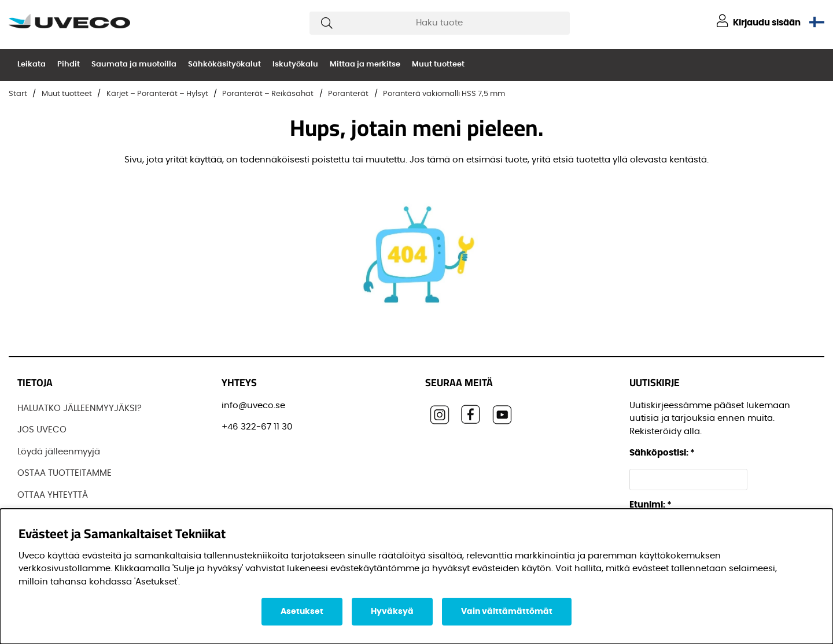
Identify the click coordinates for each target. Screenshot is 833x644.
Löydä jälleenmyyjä (59, 452)
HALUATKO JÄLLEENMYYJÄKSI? (80, 408)
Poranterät (348, 94)
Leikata (32, 64)
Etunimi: (650, 505)
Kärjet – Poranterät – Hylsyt (157, 94)
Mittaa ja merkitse (365, 64)
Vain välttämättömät (507, 612)
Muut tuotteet (438, 64)
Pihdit (69, 64)
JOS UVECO (42, 430)
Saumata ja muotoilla (134, 64)
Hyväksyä (392, 612)
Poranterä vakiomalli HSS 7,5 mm (444, 94)
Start (18, 94)
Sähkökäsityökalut (224, 64)
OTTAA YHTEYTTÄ (53, 495)
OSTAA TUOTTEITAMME (64, 473)
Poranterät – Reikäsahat (268, 94)
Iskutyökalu (295, 64)
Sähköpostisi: (662, 453)
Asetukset (302, 612)
